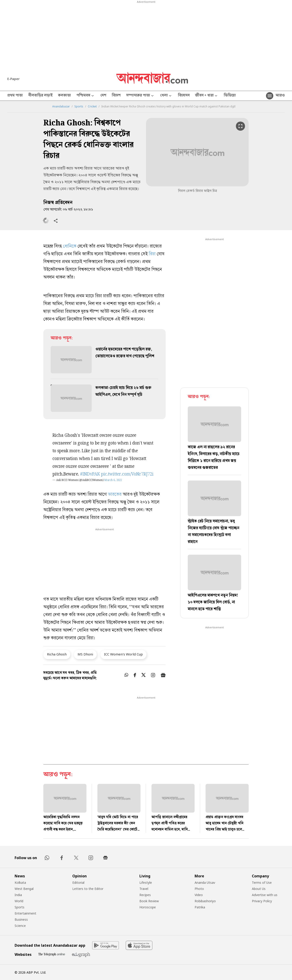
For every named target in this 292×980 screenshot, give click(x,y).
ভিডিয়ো (230, 96)
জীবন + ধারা (207, 96)
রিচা (152, 254)
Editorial (78, 883)
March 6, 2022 (113, 480)
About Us (259, 889)
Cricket (92, 107)
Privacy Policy (262, 901)
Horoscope (148, 907)
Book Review (149, 901)
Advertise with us (265, 895)
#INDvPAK (90, 474)
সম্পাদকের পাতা (140, 96)
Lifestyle (146, 883)
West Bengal (24, 889)
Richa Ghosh (57, 654)
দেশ (103, 96)
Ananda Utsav (205, 883)
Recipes (145, 895)
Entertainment (25, 913)
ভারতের (115, 495)
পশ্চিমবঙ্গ (86, 96)
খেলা (166, 96)
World (19, 901)
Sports (79, 107)
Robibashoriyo (205, 901)
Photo (199, 889)
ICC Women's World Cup (123, 654)
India (18, 895)
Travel (144, 889)
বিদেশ (116, 96)
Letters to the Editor (88, 889)
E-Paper (13, 79)
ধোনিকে (70, 247)
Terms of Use (262, 883)
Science (20, 926)
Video (199, 895)
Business (21, 919)
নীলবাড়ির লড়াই (40, 96)
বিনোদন (184, 96)
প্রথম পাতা (15, 96)
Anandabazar (61, 107)
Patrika (200, 907)
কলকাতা (64, 96)
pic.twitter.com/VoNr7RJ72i (127, 474)
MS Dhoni (85, 654)
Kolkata (20, 883)
